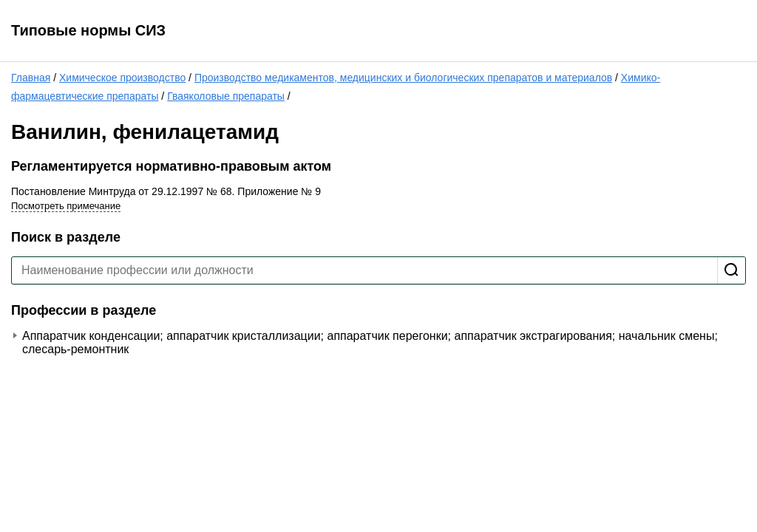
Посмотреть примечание (66, 206)
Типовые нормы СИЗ (88, 30)
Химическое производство (122, 78)
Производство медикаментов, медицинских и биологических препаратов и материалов (403, 78)
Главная (31, 78)
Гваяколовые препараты (226, 96)
